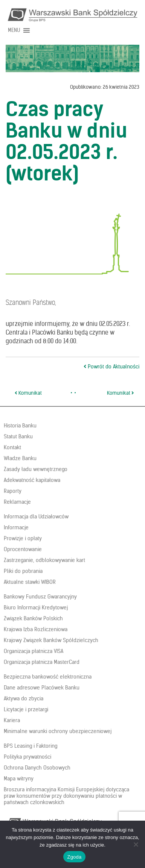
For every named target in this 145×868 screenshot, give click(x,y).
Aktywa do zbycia (24, 698)
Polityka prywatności (27, 757)
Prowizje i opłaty (23, 538)
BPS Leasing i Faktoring (31, 746)
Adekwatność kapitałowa (32, 480)
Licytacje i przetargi (26, 709)
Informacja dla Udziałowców (36, 517)
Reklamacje (17, 502)
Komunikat (28, 393)
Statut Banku (18, 436)
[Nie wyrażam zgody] (136, 844)
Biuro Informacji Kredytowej (36, 607)
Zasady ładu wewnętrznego (36, 469)
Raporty (13, 491)
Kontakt (12, 447)
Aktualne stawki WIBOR (30, 582)
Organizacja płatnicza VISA (34, 651)
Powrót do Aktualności (111, 367)
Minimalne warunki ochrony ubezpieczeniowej (58, 731)
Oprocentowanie (23, 549)
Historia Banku (20, 426)
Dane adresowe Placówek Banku (42, 688)
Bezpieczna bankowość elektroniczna (48, 677)
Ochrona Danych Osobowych (37, 768)
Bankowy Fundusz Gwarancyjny (40, 597)
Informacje (16, 527)
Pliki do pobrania (23, 571)
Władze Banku (20, 458)
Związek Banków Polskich (33, 618)
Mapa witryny (19, 779)
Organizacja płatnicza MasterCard (42, 662)
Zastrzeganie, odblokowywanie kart (44, 560)
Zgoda (74, 857)
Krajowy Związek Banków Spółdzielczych (51, 640)
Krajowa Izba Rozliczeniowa (36, 629)
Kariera (12, 720)
